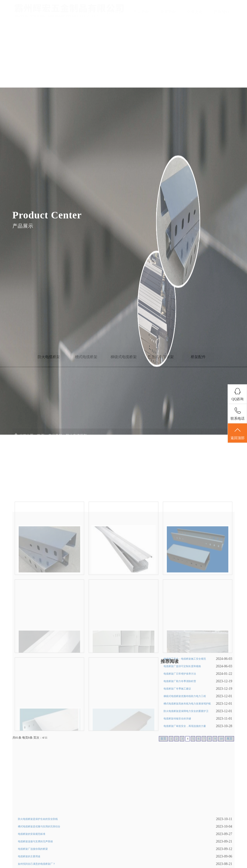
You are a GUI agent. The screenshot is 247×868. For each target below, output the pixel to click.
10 (221, 785)
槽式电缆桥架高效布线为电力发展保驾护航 (187, 750)
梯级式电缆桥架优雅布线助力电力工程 (185, 743)
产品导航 (141, 12)
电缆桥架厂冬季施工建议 (177, 735)
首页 (87, 12)
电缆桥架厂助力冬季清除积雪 (180, 728)
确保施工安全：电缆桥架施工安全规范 (185, 705)
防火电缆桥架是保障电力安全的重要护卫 (186, 758)
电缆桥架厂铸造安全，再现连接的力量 (185, 773)
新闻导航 (168, 12)
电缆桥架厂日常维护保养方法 (180, 720)
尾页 (230, 785)
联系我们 (221, 12)
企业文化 (195, 12)
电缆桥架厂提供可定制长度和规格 (182, 713)
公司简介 (115, 12)
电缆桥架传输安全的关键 (177, 765)
